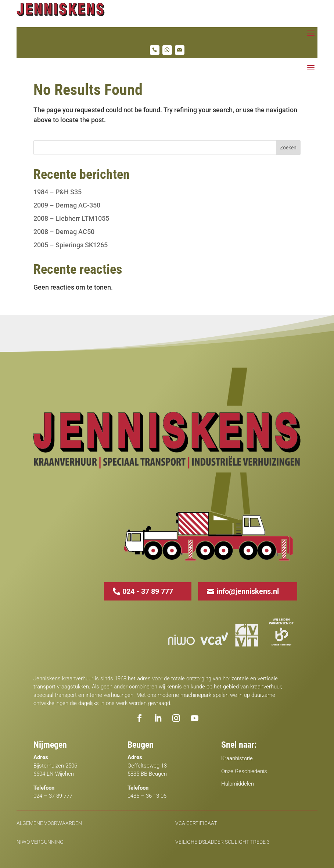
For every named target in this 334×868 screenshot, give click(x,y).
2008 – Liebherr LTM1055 (71, 218)
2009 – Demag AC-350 (67, 205)
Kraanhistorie (237, 758)
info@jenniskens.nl (248, 591)
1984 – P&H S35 (58, 192)
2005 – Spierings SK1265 (71, 245)
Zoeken (288, 148)
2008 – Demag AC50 (64, 232)
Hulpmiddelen (238, 784)
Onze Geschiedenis (244, 771)
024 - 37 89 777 (148, 591)
